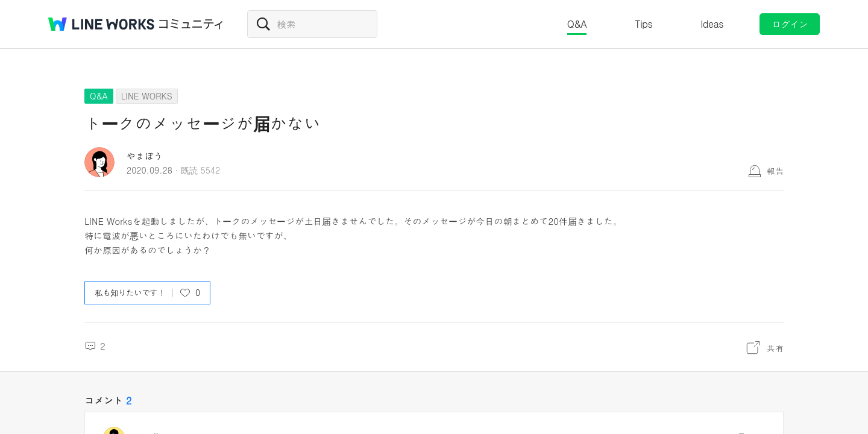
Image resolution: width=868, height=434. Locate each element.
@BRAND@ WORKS (101, 24)
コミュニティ (191, 24)
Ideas (712, 24)
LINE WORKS (147, 96)
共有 (775, 348)
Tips (643, 24)
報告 (775, 171)
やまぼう (145, 156)
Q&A (577, 24)
